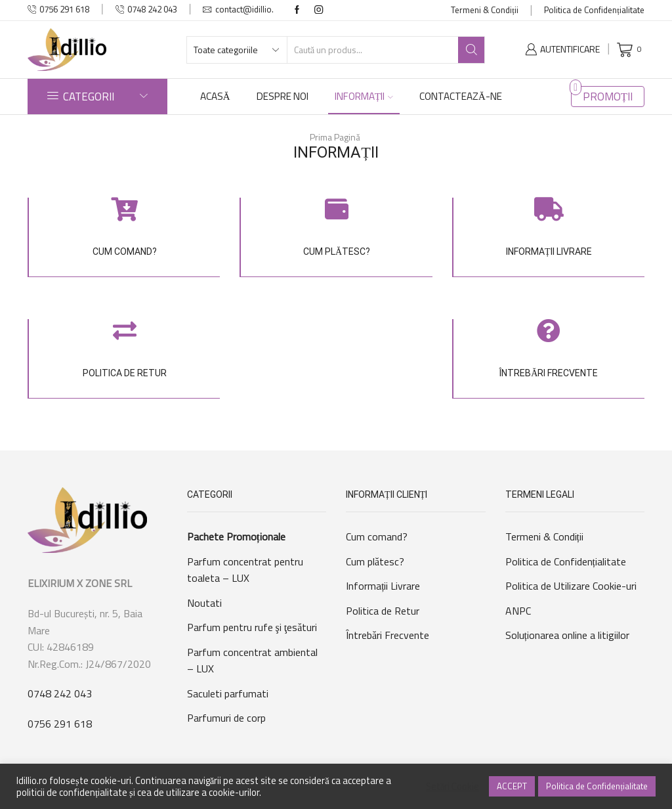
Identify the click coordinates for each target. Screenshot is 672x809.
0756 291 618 (60, 724)
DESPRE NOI (283, 96)
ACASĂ (215, 96)
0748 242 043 (60, 693)
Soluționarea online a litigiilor (567, 635)
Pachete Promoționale (236, 536)
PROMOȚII (608, 97)
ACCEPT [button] (512, 786)
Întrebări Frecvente (388, 635)
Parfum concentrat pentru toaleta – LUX (245, 570)
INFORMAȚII (364, 96)
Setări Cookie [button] (453, 787)
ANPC (518, 611)
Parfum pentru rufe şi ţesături (252, 627)
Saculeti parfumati (228, 693)
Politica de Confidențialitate (594, 10)
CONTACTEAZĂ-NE (461, 96)
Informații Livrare (383, 586)
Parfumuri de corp (226, 718)
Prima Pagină (335, 137)
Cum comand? (377, 536)
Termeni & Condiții (485, 10)
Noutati (204, 603)
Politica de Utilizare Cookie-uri (571, 586)
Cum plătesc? (375, 561)
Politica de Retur (383, 611)
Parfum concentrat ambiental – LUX (252, 661)
